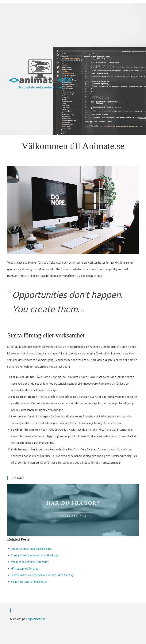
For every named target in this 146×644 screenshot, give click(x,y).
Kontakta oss (73, 517)
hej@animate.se (36, 619)
